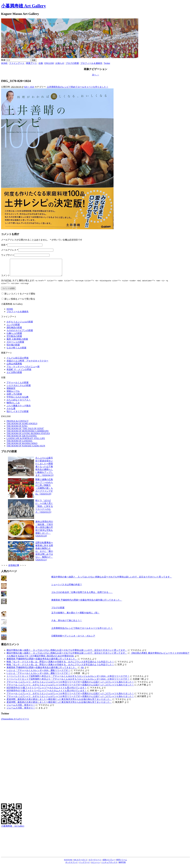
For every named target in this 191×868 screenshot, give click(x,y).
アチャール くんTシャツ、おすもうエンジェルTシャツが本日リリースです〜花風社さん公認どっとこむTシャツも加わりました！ (70, 685)
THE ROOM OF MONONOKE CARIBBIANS (28, 434)
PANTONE (68, 863)
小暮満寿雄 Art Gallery (24, 6)
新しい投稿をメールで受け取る (20, 302)
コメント (5, 279)
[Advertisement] (12, 765)
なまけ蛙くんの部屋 (16, 351)
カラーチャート (95, 863)
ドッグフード (84, 866)
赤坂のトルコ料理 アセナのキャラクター (27, 364)
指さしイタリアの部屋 (18, 415)
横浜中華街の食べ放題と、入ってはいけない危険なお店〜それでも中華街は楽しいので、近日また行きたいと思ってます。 (112, 580)
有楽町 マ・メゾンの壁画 (19, 373)
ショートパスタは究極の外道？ (67, 588)
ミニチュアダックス (109, 866)
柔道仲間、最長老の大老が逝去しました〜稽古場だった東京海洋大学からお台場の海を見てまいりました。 (59, 702)
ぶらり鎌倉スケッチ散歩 (19, 409)
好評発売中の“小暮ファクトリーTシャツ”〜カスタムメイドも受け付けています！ (47, 691)
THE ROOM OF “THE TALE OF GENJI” (25, 432)
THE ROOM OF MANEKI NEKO (22, 447)
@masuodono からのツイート (15, 722)
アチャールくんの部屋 (18, 386)
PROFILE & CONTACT (18, 424)
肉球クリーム (122, 863)
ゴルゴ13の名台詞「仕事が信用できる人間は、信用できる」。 (82, 596)
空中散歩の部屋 (14, 339)
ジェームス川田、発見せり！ (21, 708)
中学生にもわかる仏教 (18, 400)
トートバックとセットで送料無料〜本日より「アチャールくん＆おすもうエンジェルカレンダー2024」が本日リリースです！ (68, 679)
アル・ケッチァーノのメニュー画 (23, 370)
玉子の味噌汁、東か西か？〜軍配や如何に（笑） (75, 616)
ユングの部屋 (13, 328)
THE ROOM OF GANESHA (19, 444)
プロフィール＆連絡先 (91, 63)
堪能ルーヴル (13, 394)
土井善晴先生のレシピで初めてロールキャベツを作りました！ (78, 87)
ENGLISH (49, 63)
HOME (4, 63)
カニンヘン (95, 866)
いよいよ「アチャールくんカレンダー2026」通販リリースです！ (38, 674)
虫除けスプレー (109, 863)
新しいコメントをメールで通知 (20, 297)
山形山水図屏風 (14, 367)
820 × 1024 (29, 87)
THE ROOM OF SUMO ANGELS (22, 427)
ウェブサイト (8, 255)
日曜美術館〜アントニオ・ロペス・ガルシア (73, 639)
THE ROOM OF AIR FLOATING (22, 439)
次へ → (96, 75)
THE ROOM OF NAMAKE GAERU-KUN (26, 449)
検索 (3, 60)
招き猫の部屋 (13, 348)
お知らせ (60, 63)
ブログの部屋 (72, 63)
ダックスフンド (72, 866)
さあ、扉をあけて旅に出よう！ (67, 624)
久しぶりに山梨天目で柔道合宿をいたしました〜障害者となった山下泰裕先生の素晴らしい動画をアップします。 (44, 470)
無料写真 (122, 866)
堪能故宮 (11, 392)
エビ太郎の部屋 (14, 376)
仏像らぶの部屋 (14, 337)
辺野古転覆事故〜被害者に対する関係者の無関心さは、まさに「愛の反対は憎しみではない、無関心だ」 (44, 554)
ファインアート (17, 63)
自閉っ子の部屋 (14, 397)
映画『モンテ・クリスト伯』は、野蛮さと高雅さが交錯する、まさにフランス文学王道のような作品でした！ (60, 665)
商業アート (32, 63)
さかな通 (11, 412)
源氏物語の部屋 (14, 331)
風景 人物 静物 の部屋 (17, 342)
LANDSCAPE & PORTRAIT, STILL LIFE (26, 442)
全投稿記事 (14, 569)
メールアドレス (9, 250)
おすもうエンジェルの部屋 (20, 325)
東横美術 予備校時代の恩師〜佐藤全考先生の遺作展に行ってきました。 (87, 603)
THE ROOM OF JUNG (17, 429)
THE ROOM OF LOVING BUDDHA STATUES (28, 437)
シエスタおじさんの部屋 (19, 389)
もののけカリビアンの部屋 (20, 334)
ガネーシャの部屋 (15, 345)
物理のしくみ (13, 406)
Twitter (107, 63)
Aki (82, 671)
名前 (3, 245)
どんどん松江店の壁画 (18, 361)
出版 (41, 63)
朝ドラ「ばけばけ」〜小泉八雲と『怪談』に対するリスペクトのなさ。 (44, 510)
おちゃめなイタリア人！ (19, 403)
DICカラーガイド (81, 863)
